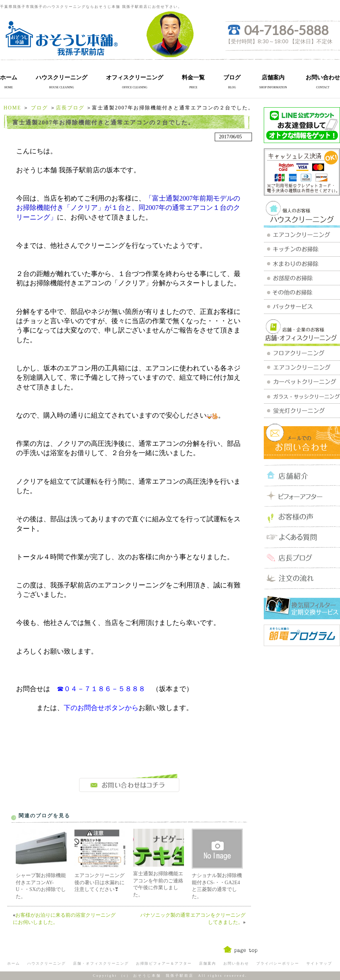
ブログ (232, 77)
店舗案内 (273, 77)
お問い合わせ (323, 77)
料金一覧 (193, 77)
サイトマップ (319, 963)
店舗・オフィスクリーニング (101, 963)
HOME (12, 108)
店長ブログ (70, 108)
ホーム (9, 77)
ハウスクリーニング (62, 77)
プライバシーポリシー (278, 963)
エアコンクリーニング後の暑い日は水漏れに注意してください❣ (99, 882)
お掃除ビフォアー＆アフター (164, 963)
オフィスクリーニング (135, 77)
